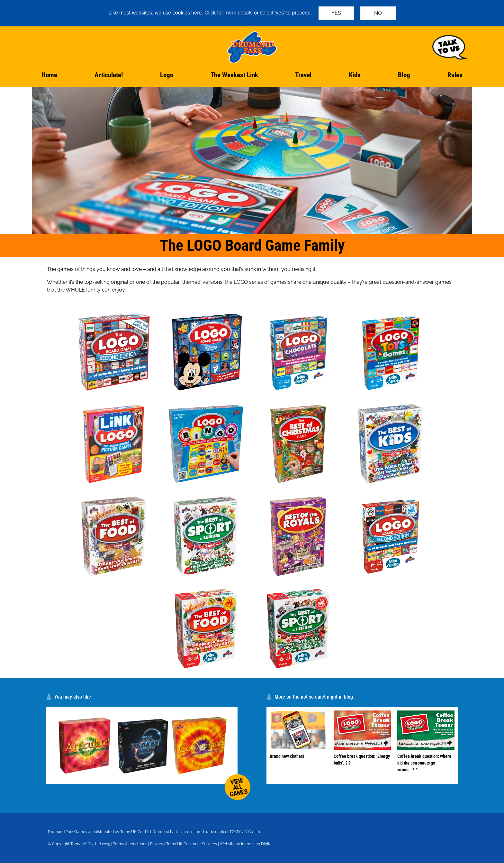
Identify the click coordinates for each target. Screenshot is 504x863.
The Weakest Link (234, 75)
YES (336, 13)
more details (239, 13)
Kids (355, 75)
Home (49, 75)
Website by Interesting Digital (246, 844)
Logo (167, 75)
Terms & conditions (130, 844)
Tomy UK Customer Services (192, 844)
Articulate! (109, 75)
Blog (404, 75)
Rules (455, 75)
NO (378, 13)
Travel (303, 75)
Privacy (157, 844)
